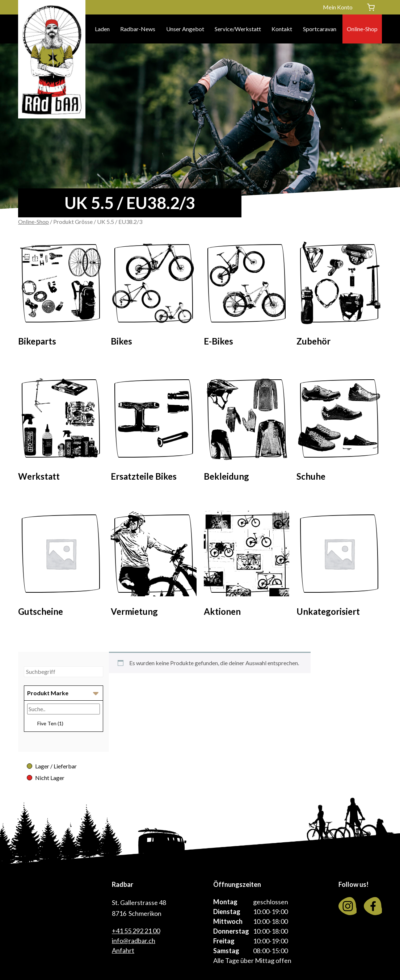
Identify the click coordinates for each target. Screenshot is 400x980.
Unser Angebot (185, 29)
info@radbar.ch (134, 941)
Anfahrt (123, 950)
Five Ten (50, 723)
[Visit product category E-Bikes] (247, 296)
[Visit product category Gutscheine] (61, 566)
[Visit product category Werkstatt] (61, 431)
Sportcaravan (320, 29)
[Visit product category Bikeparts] (61, 296)
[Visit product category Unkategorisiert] (339, 566)
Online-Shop (362, 29)
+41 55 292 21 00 (136, 931)
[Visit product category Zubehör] (339, 296)
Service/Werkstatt (238, 29)
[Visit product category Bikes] (153, 296)
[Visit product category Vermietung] (153, 566)
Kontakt (282, 29)
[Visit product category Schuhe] (339, 431)
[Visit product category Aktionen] (247, 566)
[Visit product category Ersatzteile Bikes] (153, 431)
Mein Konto (338, 7)
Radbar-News (138, 29)
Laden (102, 29)
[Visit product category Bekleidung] (247, 431)
